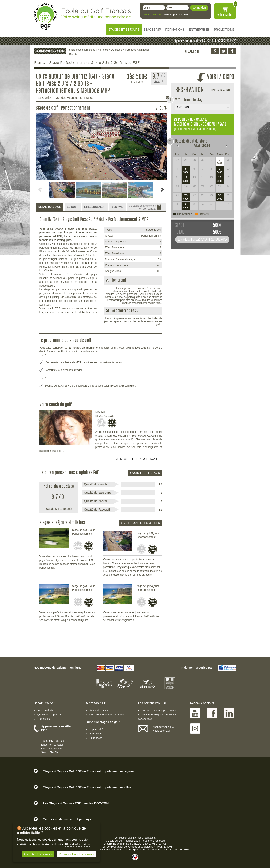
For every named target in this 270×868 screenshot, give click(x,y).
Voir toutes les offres (141, 523)
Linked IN (229, 713)
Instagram (195, 729)
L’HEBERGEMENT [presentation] (95, 207)
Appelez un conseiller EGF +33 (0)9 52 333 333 (203, 41)
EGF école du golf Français (45, 17)
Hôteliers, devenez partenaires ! (159, 710)
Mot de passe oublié (176, 15)
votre (225, 15)
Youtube (195, 713)
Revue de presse (99, 710)
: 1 (159, 81)
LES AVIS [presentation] (118, 207)
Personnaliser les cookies (77, 854)
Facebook (212, 713)
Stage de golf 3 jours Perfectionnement (147, 535)
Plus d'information (78, 844)
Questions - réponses (49, 715)
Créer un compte (152, 15)
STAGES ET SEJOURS (124, 30)
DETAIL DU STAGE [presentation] (50, 207)
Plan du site (44, 719)
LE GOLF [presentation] (73, 207)
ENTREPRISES (199, 30)
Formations (96, 734)
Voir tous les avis (145, 473)
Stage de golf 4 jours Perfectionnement (147, 588)
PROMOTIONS (224, 30)
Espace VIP (96, 729)
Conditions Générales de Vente (107, 715)
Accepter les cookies (38, 854)
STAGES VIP (152, 30)
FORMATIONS (175, 30)
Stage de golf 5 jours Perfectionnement (84, 532)
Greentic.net (149, 838)
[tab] (50, 207)
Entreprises (96, 738)
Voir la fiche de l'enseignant (136, 459)
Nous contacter (46, 710)
